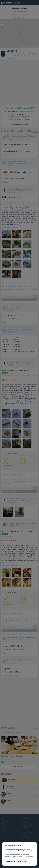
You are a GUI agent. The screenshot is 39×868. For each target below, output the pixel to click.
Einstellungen (10, 861)
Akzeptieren (22, 861)
